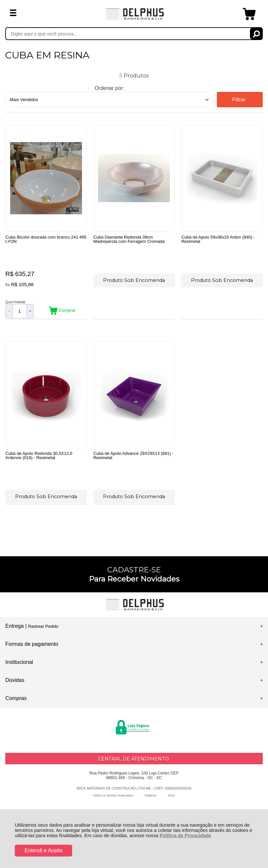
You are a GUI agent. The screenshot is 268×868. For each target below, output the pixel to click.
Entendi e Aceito (44, 850)
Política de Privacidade (186, 836)
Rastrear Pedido (43, 629)
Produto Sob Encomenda (134, 280)
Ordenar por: (109, 88)
